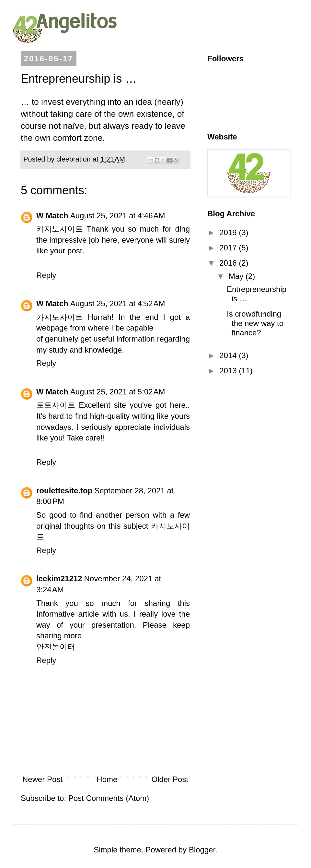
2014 (229, 355)
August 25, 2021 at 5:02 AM (118, 392)
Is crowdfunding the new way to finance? (255, 323)
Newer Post (42, 779)
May (237, 276)
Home (107, 779)
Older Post (170, 779)
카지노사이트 (60, 229)
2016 (229, 263)
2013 (229, 371)
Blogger (202, 850)
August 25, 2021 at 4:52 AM (118, 303)
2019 (229, 232)
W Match (52, 216)
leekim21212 (59, 579)
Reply (46, 275)
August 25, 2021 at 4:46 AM (118, 216)
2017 (229, 248)
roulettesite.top (64, 491)
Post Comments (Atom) (109, 798)
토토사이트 (56, 405)
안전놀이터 (56, 647)
